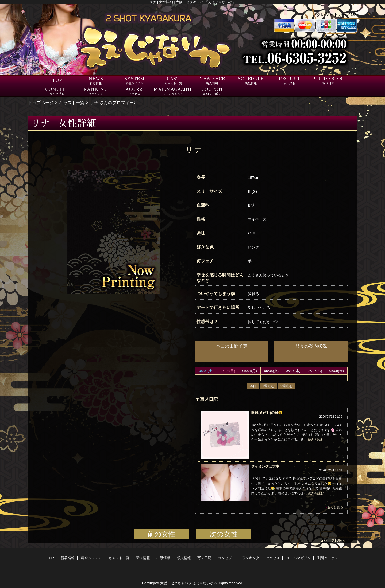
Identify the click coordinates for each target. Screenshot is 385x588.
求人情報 (184, 558)
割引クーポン (328, 558)
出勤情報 (163, 558)
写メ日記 (204, 558)
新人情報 (143, 558)
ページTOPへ (335, 540)
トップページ (41, 103)
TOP (57, 81)
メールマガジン (299, 558)
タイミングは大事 (265, 466)
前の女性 (161, 534)
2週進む (287, 386)
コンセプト (227, 558)
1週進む (268, 386)
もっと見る (335, 507)
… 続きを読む (313, 440)
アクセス (273, 558)
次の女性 (224, 534)
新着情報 (68, 558)
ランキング (251, 558)
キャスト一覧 (72, 103)
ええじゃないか (201, 583)
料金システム (91, 558)
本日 (253, 386)
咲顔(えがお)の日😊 (267, 413)
